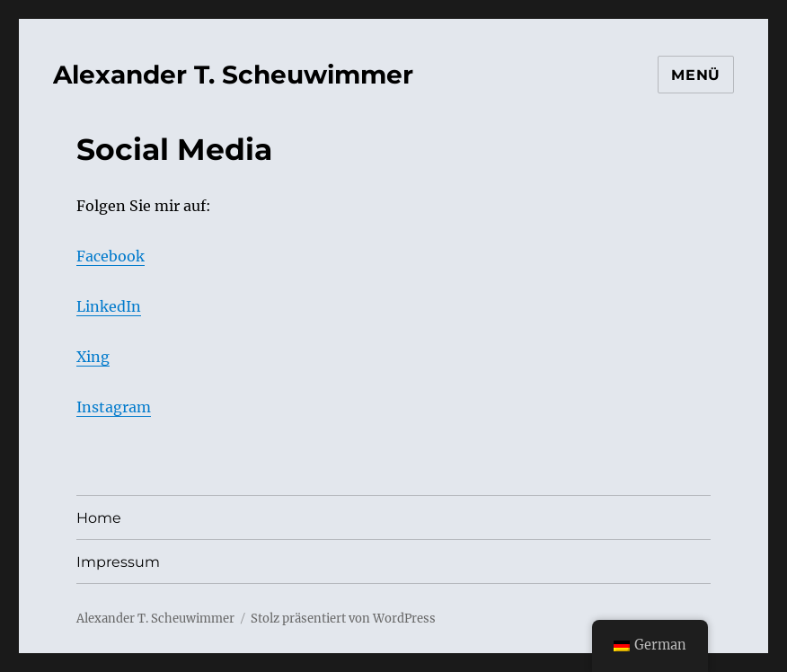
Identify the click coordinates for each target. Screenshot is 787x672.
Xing (93, 357)
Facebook (111, 256)
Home (99, 518)
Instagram (114, 407)
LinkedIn (109, 306)
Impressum (118, 562)
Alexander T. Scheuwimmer (233, 75)
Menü (696, 75)
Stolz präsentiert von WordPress (343, 619)
